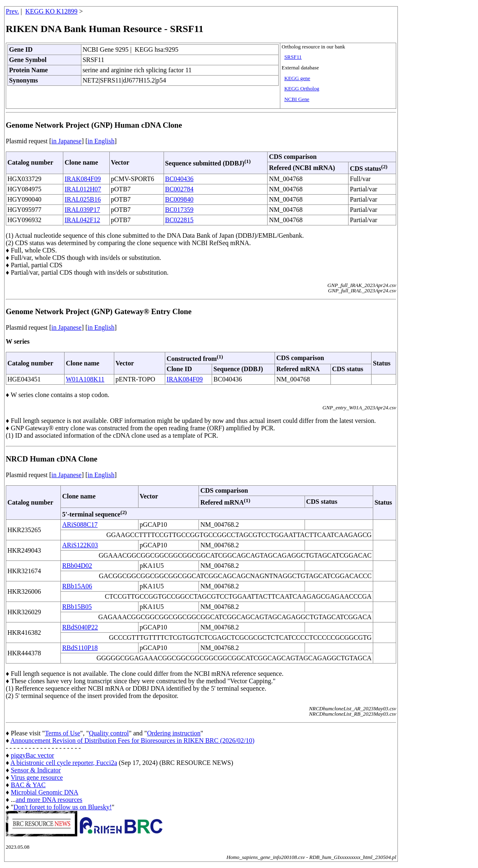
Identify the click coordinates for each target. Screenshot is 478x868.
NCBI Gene (297, 99)
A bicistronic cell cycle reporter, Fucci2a (64, 763)
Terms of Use (62, 733)
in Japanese (66, 141)
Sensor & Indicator (36, 770)
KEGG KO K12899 (52, 11)
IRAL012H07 (83, 189)
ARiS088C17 (80, 525)
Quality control (109, 733)
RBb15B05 (77, 607)
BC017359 (179, 210)
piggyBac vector (32, 755)
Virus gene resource (37, 777)
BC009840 (179, 199)
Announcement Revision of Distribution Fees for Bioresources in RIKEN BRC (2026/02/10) (132, 741)
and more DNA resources (49, 800)
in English (101, 141)
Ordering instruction (174, 733)
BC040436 (179, 179)
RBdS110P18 (80, 648)
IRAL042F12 (82, 220)
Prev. (12, 11)
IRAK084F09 (83, 179)
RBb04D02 (77, 566)
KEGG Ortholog (302, 89)
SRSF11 (293, 57)
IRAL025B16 (83, 199)
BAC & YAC (28, 785)
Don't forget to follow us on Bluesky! (63, 807)
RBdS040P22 (80, 627)
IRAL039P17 (82, 210)
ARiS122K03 (80, 545)
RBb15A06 (77, 586)
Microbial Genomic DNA (44, 792)
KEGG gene (297, 78)
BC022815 (179, 220)
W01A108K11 (85, 379)
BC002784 (179, 189)
